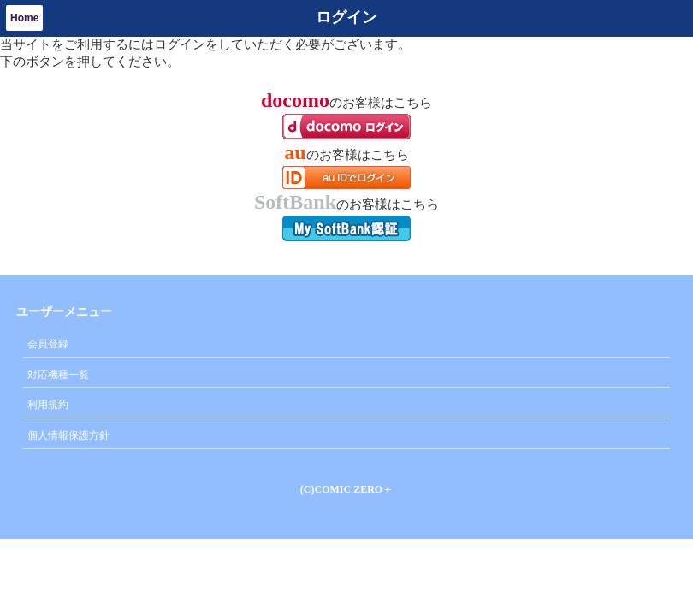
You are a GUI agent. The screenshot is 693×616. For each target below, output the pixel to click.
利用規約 (48, 405)
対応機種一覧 (58, 375)
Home (24, 18)
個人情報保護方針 (68, 435)
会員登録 (48, 344)
